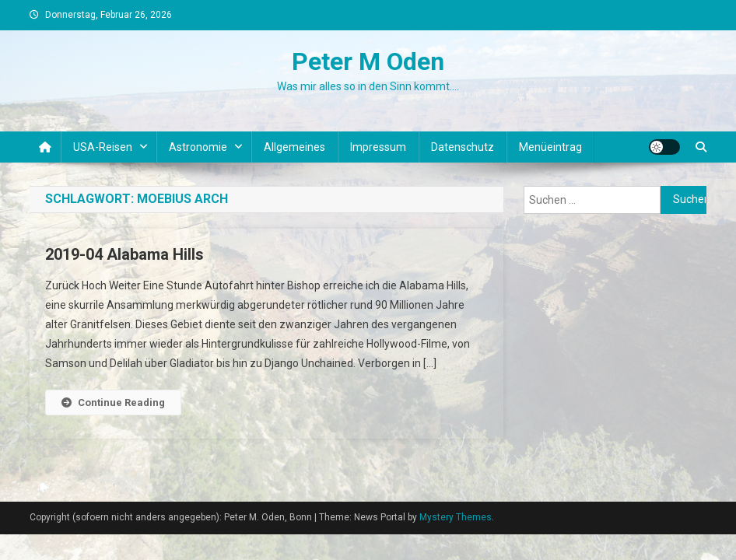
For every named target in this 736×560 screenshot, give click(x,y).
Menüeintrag (550, 147)
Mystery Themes (456, 517)
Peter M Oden (368, 61)
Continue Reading (113, 402)
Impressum (378, 147)
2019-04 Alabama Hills (124, 254)
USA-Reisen (103, 147)
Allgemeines (294, 147)
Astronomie (198, 147)
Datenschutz (463, 147)
